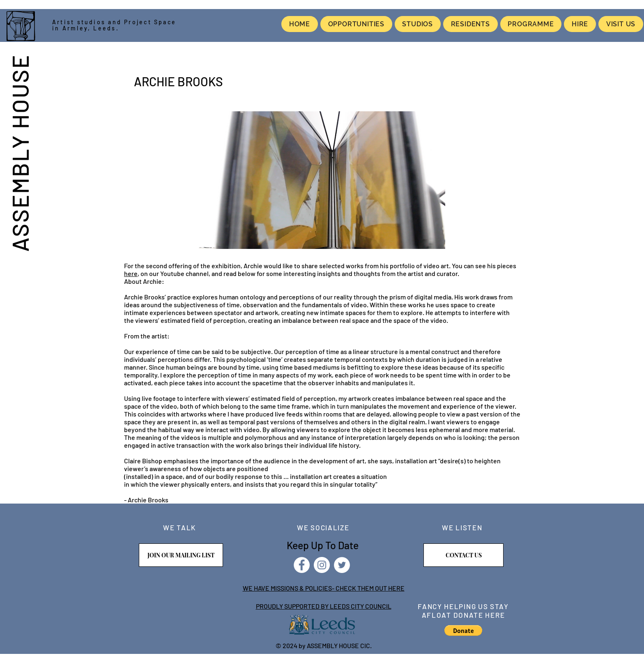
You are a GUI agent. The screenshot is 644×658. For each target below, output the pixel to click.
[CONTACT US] (463, 555)
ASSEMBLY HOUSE (20, 153)
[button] (463, 630)
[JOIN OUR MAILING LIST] (181, 555)
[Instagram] (322, 565)
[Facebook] (302, 565)
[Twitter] (342, 565)
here (131, 273)
